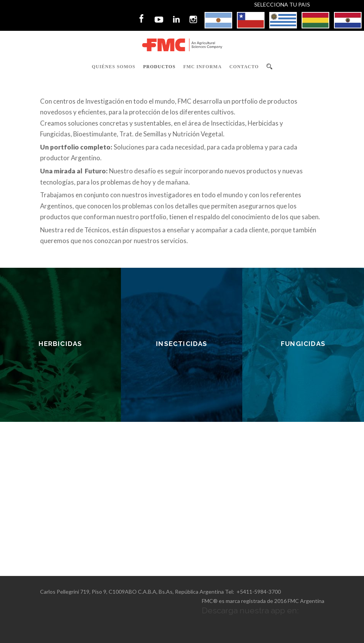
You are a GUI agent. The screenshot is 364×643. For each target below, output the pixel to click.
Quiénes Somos (113, 67)
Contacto (244, 67)
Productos (159, 67)
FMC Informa (203, 67)
